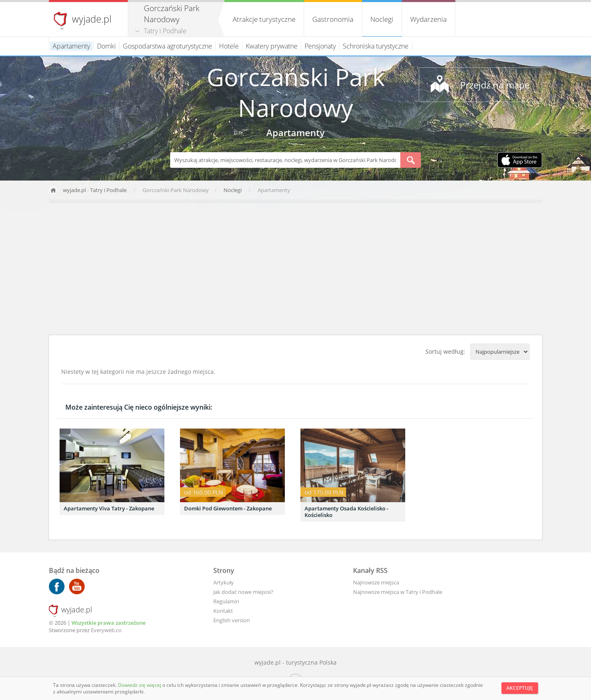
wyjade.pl (92, 19)
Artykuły (224, 582)
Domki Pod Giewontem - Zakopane (228, 508)
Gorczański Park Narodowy (296, 92)
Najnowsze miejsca (376, 582)
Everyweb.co (106, 630)
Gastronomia (333, 19)
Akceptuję (520, 688)
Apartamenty (71, 46)
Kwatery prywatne (272, 46)
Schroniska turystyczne (376, 46)
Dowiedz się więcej (140, 685)
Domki (106, 46)
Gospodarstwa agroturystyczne (167, 46)
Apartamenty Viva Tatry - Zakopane (109, 508)
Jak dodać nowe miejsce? (243, 592)
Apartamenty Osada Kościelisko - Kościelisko (346, 512)
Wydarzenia (428, 19)
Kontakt (223, 611)
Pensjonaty (320, 46)
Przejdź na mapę (495, 85)
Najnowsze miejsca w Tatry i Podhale (398, 592)
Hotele (229, 46)
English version (232, 620)
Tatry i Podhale (165, 31)
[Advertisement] (295, 269)
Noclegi (382, 19)
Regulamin (226, 601)
